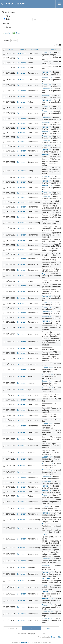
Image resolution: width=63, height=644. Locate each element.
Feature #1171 (48, 585)
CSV (59, 637)
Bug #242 (46, 249)
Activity (34, 50)
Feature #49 (47, 53)
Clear (18, 33)
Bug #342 (46, 506)
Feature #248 (47, 269)
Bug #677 (46, 545)
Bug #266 (46, 363)
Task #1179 (46, 579)
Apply (8, 33)
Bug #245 (46, 274)
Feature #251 (47, 326)
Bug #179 (46, 201)
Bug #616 (46, 517)
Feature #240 (47, 244)
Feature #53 (47, 72)
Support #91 (47, 57)
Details (6, 40)
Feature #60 (47, 210)
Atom (54, 637)
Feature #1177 (48, 565)
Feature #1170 (48, 592)
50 (40, 633)
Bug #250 (46, 339)
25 (37, 633)
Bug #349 (46, 500)
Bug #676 (46, 524)
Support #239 (47, 368)
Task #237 (46, 233)
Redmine (24, 642)
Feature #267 (47, 513)
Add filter (6, 23)
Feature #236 (47, 226)
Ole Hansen (21, 54)
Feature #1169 (48, 612)
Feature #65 (47, 215)
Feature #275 (47, 399)
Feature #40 (47, 477)
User (22, 50)
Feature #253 (47, 352)
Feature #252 (47, 347)
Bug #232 (46, 159)
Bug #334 (46, 430)
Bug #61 (45, 239)
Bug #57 (45, 285)
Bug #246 (46, 253)
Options (8, 27)
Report (14, 40)
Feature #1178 (48, 559)
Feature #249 (47, 303)
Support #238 (47, 424)
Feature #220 (47, 78)
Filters (8, 16)
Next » (50, 628)
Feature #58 (47, 206)
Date (8, 19)
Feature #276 (47, 394)
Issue (54, 50)
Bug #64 (45, 332)
